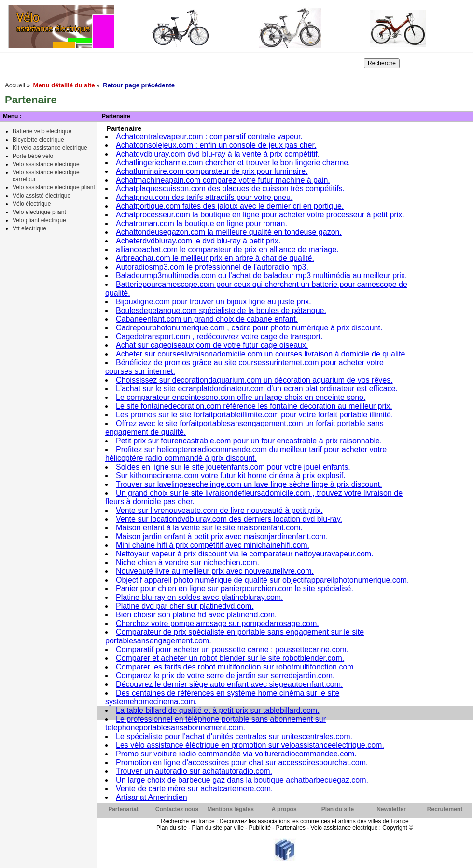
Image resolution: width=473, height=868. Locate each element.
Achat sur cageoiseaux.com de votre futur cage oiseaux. (212, 345)
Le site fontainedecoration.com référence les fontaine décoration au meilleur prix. (254, 406)
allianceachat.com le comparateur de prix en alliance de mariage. (227, 249)
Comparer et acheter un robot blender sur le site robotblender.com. (230, 658)
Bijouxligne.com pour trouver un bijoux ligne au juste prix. (214, 302)
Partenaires (291, 828)
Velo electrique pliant (39, 212)
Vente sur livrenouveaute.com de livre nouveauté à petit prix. (219, 510)
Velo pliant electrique (39, 220)
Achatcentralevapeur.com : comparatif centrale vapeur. (209, 136)
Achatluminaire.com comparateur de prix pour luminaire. (212, 171)
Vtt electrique (29, 228)
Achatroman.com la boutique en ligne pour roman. (202, 223)
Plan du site (172, 828)
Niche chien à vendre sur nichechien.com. (188, 562)
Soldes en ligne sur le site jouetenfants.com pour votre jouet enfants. (233, 467)
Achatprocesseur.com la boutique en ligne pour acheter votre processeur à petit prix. (260, 215)
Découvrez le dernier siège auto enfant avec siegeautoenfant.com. (230, 684)
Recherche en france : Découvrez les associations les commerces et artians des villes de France (285, 821)
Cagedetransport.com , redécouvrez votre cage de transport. (219, 336)
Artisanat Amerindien (152, 797)
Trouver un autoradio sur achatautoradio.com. (194, 771)
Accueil (15, 85)
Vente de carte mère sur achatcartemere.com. (194, 789)
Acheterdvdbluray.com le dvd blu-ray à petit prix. (198, 241)
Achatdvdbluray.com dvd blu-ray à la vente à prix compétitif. (218, 154)
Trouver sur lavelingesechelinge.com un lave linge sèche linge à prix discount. (249, 484)
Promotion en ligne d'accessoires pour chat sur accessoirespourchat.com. (242, 762)
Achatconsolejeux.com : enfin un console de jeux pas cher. (216, 145)
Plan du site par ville (217, 828)
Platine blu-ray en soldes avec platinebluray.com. (200, 597)
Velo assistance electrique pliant (54, 187)
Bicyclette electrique (38, 140)
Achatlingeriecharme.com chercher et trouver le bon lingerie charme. (233, 163)
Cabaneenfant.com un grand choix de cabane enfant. (207, 319)
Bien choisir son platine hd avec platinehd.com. (196, 615)
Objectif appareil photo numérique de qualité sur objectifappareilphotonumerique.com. (262, 580)
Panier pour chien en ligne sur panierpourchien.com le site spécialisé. (235, 589)
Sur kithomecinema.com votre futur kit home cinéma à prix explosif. (231, 476)
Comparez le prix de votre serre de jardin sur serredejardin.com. (225, 676)
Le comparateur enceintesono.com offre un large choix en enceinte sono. (241, 397)
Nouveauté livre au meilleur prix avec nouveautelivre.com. (215, 571)
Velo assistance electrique (46, 164)
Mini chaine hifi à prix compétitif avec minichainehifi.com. (213, 545)
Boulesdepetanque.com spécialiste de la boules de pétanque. (221, 310)
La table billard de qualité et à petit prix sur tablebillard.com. (218, 710)
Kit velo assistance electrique (50, 148)
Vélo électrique (32, 204)
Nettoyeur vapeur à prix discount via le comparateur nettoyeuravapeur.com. (245, 554)
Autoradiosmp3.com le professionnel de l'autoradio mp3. (212, 267)
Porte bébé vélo (33, 156)
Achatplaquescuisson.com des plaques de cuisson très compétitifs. (230, 189)
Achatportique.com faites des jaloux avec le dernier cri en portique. (230, 206)
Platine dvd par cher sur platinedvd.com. (185, 606)
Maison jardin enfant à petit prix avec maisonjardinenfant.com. (222, 536)
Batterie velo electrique (42, 131)
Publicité (260, 828)
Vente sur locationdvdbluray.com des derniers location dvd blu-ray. (229, 519)
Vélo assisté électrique (42, 196)
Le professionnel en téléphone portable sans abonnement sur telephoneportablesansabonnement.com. (216, 723)
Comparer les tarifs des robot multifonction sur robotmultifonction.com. (236, 667)
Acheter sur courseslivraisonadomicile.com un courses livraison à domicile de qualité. (262, 354)
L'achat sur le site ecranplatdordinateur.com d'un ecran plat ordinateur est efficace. (257, 389)
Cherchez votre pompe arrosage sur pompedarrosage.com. (217, 623)
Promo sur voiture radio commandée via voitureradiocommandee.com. (236, 754)
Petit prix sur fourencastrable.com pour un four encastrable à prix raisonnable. (249, 441)
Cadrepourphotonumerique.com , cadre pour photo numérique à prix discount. (249, 328)
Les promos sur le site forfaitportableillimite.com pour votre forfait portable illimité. (254, 415)
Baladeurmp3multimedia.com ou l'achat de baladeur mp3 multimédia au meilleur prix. (261, 276)
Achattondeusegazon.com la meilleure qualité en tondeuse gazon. (229, 232)
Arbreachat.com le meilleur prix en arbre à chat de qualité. (215, 258)
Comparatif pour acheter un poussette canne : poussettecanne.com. (232, 649)
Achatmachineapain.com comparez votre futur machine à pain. (223, 180)
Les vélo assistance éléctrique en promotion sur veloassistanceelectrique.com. (250, 745)
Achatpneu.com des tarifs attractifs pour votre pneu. (204, 197)
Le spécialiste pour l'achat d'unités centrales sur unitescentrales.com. (234, 736)
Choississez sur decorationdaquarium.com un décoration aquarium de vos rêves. (254, 380)
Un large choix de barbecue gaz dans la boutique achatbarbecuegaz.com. (242, 780)
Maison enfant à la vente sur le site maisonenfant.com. (209, 528)
